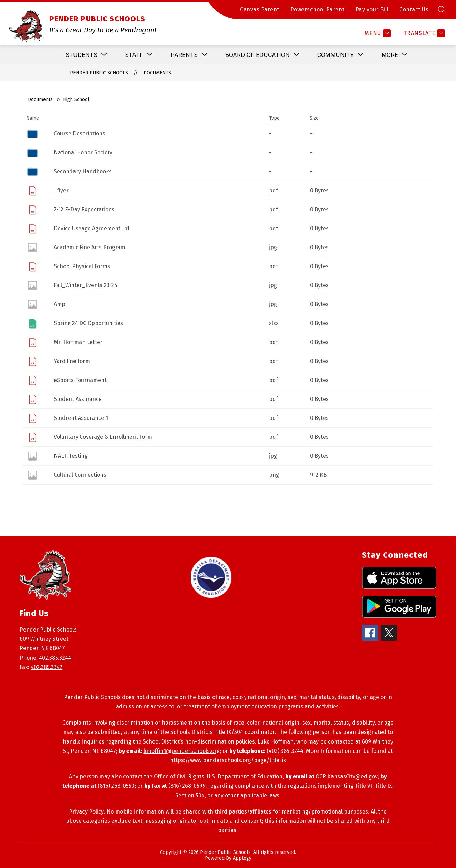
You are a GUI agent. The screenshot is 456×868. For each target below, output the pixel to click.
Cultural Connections (80, 475)
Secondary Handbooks (83, 171)
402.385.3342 (47, 667)
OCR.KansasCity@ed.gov (347, 776)
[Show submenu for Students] (81, 55)
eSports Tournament (80, 380)
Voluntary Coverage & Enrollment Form (103, 437)
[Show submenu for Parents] (184, 55)
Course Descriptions (80, 134)
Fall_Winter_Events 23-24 (86, 285)
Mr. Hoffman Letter (78, 342)
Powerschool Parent (318, 9)
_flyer (61, 190)
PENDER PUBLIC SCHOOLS (99, 73)
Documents (157, 73)
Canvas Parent (260, 9)
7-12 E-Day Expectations (84, 209)
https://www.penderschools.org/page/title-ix (228, 760)
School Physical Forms (82, 266)
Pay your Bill (372, 9)
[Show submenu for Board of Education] (257, 55)
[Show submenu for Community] (336, 55)
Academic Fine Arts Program (90, 247)
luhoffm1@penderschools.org (182, 751)
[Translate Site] (423, 33)
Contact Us (414, 9)
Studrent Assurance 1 (81, 418)
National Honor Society (83, 153)
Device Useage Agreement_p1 (92, 228)
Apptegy (242, 858)
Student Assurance (78, 399)
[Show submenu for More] (390, 55)
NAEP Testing (71, 456)
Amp (60, 304)
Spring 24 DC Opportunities (88, 323)
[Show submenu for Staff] (134, 55)
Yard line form (72, 361)
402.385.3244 (55, 658)
